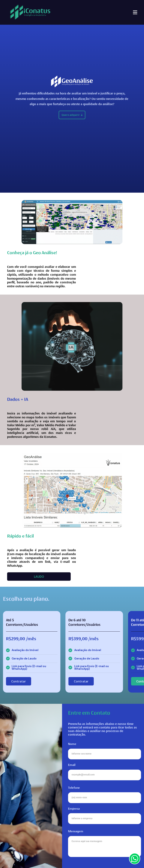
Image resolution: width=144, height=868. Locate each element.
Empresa (105, 816)
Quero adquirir (72, 115)
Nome (105, 751)
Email (105, 772)
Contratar (19, 681)
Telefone (105, 795)
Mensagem (105, 843)
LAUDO (39, 577)
